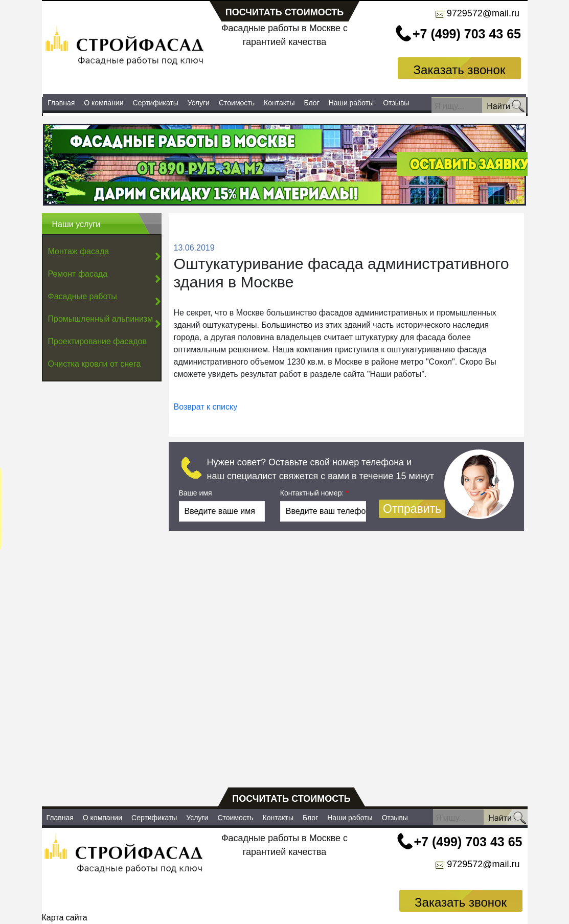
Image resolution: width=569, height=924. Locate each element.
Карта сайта (65, 918)
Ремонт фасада (78, 274)
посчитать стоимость (285, 12)
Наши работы (351, 103)
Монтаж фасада (79, 251)
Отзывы (396, 103)
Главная (61, 103)
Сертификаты (156, 103)
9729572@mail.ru (483, 13)
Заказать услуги (284, 68)
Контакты (279, 103)
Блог (312, 103)
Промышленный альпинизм (101, 319)
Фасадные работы (83, 296)
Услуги (199, 103)
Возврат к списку (206, 407)
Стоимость (237, 103)
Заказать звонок (460, 70)
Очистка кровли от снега (95, 364)
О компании (104, 103)
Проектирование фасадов (97, 341)
